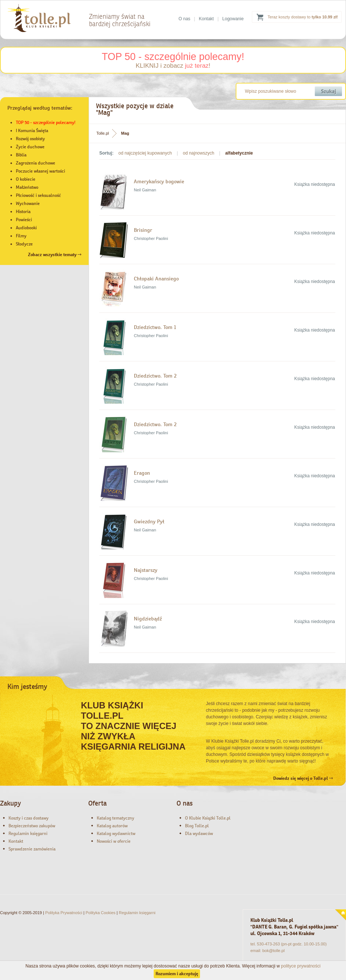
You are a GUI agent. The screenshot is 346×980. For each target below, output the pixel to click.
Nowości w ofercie (114, 841)
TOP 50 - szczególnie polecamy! (173, 57)
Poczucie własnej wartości (40, 171)
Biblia (21, 155)
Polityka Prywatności (64, 913)
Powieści (24, 220)
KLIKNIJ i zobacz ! (173, 66)
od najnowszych (198, 153)
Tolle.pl (103, 133)
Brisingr (143, 230)
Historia (23, 212)
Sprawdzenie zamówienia (32, 849)
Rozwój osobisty (30, 139)
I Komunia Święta (32, 131)
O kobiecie (26, 179)
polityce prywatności (301, 966)
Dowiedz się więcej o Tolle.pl (303, 778)
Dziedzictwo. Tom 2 (155, 376)
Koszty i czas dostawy (28, 818)
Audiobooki (26, 228)
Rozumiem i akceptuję (177, 974)
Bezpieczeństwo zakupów (32, 826)
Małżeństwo (27, 187)
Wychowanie (28, 204)
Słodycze (24, 244)
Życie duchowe (30, 147)
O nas (185, 19)
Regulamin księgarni (28, 834)
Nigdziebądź (148, 619)
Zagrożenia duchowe (35, 163)
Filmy (21, 236)
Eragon (142, 473)
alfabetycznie (239, 153)
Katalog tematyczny (115, 818)
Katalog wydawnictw (116, 834)
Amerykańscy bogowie (159, 181)
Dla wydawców (199, 834)
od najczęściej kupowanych (145, 153)
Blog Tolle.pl (197, 826)
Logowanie (233, 19)
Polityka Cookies (101, 913)
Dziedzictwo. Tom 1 (155, 327)
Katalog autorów (112, 826)
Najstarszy (146, 570)
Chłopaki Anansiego (156, 279)
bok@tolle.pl (273, 951)
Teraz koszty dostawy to (303, 17)
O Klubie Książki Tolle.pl (208, 818)
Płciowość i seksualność (38, 195)
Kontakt (206, 19)
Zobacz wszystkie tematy (55, 255)
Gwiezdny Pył (149, 521)
